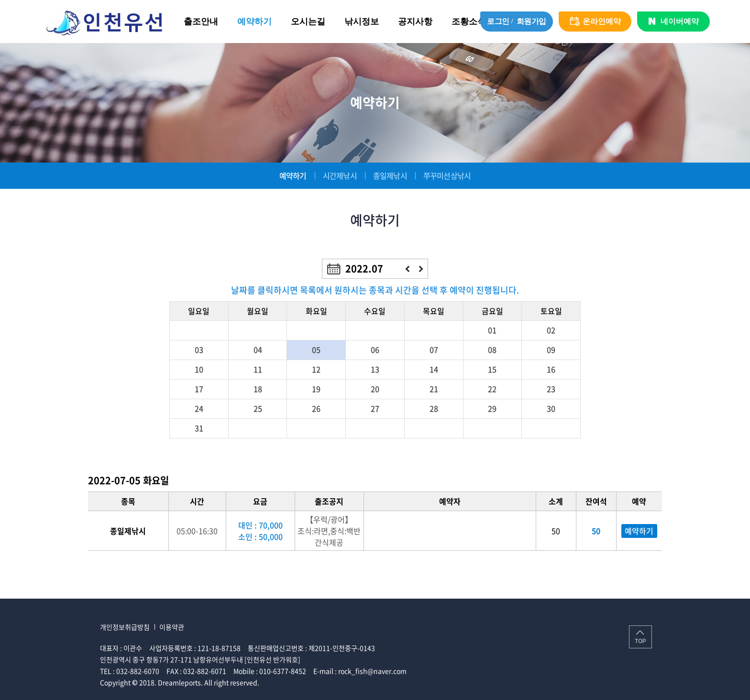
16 (551, 369)
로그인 (498, 21)
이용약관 (172, 627)
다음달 (421, 269)
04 (258, 350)
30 (551, 408)
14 (434, 369)
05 (316, 350)
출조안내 (201, 22)
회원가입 (531, 21)
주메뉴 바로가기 (0, 0)
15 (492, 369)
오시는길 (308, 22)
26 (316, 408)
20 (375, 389)
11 (258, 369)
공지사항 (415, 22)
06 (375, 350)
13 (375, 369)
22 (492, 389)
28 (434, 408)
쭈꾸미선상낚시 (447, 175)
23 (551, 389)
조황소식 (469, 22)
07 (434, 350)
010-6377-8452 (283, 671)
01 (492, 330)
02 (551, 330)
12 (316, 369)
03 (199, 350)
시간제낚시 (340, 175)
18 (258, 389)
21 (434, 389)
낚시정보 (362, 22)
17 (199, 389)
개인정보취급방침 (125, 627)
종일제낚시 (390, 175)
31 (199, 428)
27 (375, 408)
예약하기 (254, 22)
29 (492, 408)
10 (199, 369)
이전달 (407, 269)
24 (199, 408)
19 (316, 389)
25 (258, 408)
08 (492, 350)
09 (551, 350)
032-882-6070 (138, 671)
